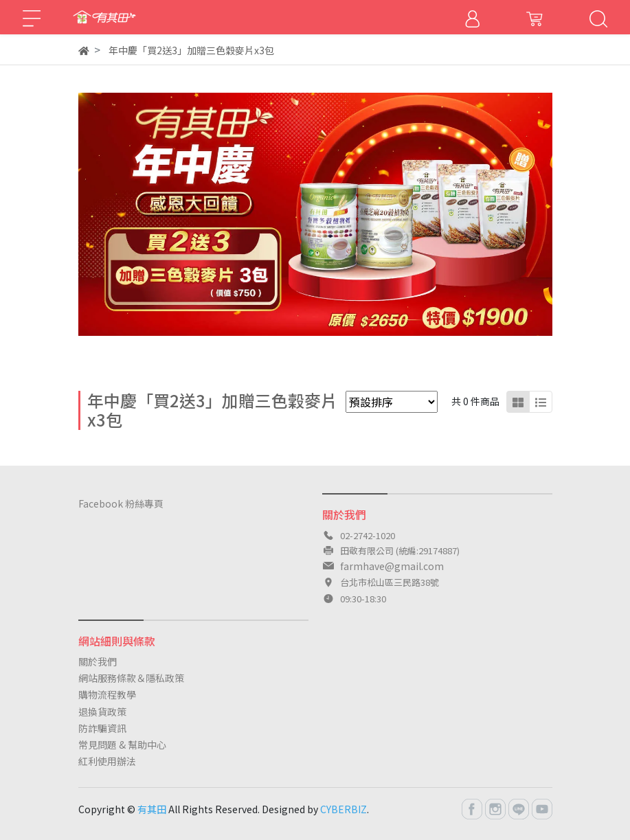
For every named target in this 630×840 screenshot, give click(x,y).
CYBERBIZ (344, 809)
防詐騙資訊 (102, 728)
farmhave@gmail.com (392, 566)
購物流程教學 (107, 694)
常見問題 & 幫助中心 (122, 745)
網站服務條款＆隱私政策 (131, 678)
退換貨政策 (102, 712)
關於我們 (98, 661)
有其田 (152, 809)
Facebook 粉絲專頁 (121, 503)
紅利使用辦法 (107, 761)
